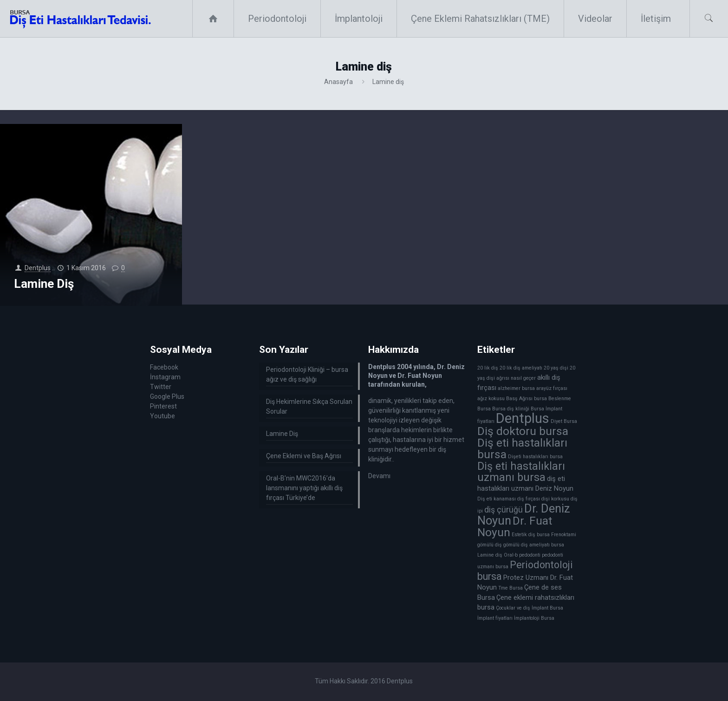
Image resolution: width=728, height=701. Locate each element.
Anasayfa (338, 82)
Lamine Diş (44, 284)
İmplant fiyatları (495, 618)
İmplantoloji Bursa (534, 618)
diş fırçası (529, 499)
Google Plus (167, 396)
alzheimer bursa (516, 388)
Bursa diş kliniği (511, 409)
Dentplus (38, 268)
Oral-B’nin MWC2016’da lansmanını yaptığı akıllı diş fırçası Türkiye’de (304, 488)
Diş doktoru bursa (523, 431)
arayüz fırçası (552, 388)
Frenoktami (564, 535)
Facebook (164, 367)
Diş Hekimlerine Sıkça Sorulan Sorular (309, 406)
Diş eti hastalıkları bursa (522, 448)
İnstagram (165, 377)
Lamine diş (490, 555)
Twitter (161, 387)
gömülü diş (490, 545)
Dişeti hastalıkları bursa (535, 457)
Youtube (162, 416)
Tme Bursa (510, 588)
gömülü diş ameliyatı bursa (534, 545)
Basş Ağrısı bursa (526, 399)
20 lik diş (488, 368)
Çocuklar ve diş (513, 608)
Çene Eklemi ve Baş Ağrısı (304, 456)
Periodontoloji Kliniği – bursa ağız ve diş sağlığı (307, 374)
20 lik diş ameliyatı (521, 368)
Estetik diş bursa (531, 535)
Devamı (379, 476)
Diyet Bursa (564, 421)
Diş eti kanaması (497, 499)
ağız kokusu (491, 399)
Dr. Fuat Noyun (515, 526)
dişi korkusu (555, 499)
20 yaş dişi (556, 368)
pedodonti (530, 555)
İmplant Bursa (547, 608)
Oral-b (511, 555)
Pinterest (163, 406)
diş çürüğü (504, 510)
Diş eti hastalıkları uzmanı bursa (521, 472)
